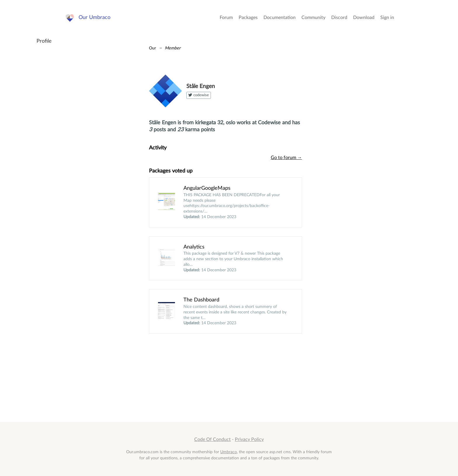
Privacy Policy (249, 439)
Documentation (280, 18)
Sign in (387, 18)
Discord (339, 18)
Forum (226, 18)
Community (313, 18)
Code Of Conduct (212, 439)
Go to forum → (286, 158)
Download (364, 18)
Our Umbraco (94, 17)
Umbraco (229, 452)
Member (173, 48)
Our (152, 48)
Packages (248, 18)
